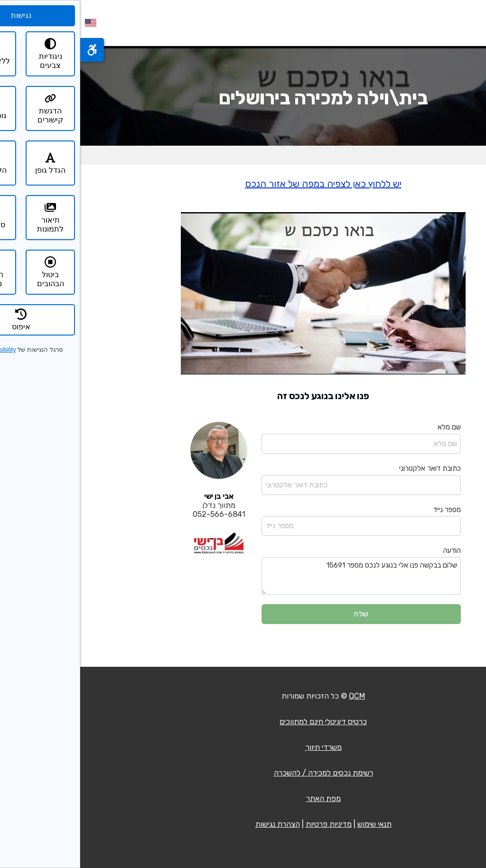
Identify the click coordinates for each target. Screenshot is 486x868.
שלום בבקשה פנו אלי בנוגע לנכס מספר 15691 (281, 576)
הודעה (372, 551)
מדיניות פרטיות (248, 824)
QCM (277, 696)
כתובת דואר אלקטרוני (350, 468)
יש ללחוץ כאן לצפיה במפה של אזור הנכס (243, 184)
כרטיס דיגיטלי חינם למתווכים (243, 722)
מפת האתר (243, 798)
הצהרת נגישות (197, 824)
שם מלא (369, 427)
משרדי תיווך (243, 747)
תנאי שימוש (294, 824)
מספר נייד (367, 510)
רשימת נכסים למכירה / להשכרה (243, 773)
